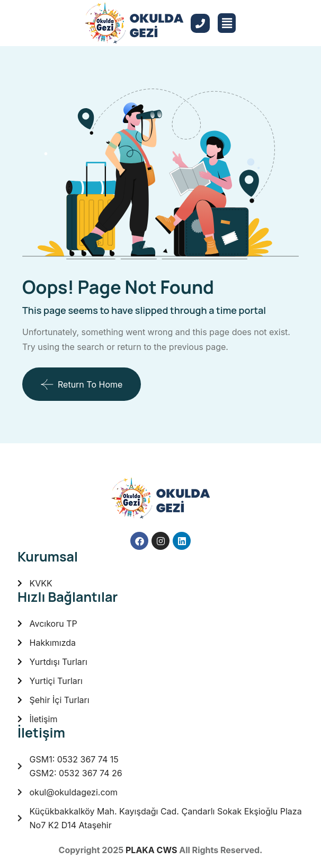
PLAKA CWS (151, 850)
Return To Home (82, 384)
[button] (227, 23)
